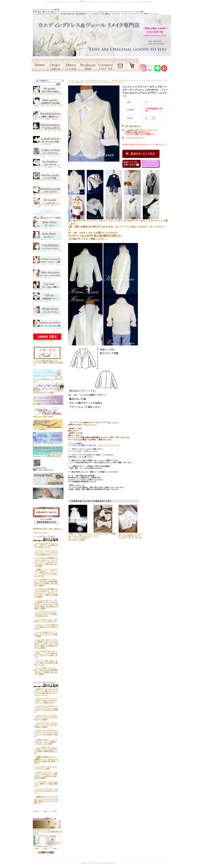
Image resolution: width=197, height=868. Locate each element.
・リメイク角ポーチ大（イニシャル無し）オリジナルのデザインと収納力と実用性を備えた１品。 (46, 750)
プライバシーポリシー (41, 533)
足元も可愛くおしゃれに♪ (47, 288)
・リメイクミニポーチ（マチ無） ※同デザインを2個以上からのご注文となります (46, 545)
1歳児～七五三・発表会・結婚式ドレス (47, 118)
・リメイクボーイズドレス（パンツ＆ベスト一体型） (46, 768)
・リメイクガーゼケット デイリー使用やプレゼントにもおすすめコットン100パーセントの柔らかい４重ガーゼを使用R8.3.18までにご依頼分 (46, 644)
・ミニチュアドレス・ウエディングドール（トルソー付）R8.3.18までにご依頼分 (46, 717)
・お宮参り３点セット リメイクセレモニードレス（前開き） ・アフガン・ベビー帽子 (46, 742)
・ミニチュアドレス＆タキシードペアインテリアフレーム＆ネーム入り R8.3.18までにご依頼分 (46, 709)
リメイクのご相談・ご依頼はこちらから (83, 451)
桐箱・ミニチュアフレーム (47, 193)
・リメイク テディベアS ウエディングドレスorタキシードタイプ (46, 791)
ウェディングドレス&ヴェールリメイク (95, 80)
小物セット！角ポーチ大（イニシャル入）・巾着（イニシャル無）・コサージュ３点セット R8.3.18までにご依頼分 (80, 537)
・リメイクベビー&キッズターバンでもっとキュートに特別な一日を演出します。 (46, 614)
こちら (79, 457)
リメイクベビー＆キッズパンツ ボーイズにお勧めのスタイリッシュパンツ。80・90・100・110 (131, 536)
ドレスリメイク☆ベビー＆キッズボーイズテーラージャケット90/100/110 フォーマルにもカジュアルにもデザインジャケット (118, 81)
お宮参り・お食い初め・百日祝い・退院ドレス (48, 106)
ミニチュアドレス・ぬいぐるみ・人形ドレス (48, 131)
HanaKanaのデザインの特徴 (48, 392)
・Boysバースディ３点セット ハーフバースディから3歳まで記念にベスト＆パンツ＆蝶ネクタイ (46, 800)
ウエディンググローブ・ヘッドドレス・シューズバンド (48, 314)
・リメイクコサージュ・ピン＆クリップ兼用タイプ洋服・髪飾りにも (46, 784)
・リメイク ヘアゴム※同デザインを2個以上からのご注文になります (46, 627)
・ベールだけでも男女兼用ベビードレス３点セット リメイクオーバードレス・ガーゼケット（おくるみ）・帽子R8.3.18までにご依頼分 (46, 562)
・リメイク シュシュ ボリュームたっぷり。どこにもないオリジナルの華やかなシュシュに (46, 553)
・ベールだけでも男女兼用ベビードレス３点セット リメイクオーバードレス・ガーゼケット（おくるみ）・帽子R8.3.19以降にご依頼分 (46, 593)
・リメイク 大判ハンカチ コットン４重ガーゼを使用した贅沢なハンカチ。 (46, 663)
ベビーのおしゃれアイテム (47, 277)
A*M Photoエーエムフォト (47, 845)
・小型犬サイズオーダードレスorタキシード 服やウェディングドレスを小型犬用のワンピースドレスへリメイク (46, 692)
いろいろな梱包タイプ (48, 428)
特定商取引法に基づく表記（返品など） (48, 529)
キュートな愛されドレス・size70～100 (47, 238)
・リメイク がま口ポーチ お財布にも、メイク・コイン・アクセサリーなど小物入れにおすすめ (46, 573)
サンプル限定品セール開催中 (47, 340)
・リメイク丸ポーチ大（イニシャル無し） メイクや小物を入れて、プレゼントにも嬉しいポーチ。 (46, 654)
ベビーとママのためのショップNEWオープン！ (48, 379)
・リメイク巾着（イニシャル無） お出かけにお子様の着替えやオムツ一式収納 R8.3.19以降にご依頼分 (46, 582)
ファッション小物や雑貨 (47, 143)
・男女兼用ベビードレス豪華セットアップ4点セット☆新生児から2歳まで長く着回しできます (46, 760)
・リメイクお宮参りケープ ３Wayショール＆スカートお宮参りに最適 (46, 634)
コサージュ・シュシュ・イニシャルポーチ (48, 328)
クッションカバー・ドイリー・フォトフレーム (48, 181)
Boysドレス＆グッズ (119, 80)
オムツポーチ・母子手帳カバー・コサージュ (48, 167)
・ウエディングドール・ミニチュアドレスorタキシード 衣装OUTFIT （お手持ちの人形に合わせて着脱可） (46, 775)
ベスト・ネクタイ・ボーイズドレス (47, 155)
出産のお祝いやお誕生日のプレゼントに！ (47, 301)
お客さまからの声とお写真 (48, 416)
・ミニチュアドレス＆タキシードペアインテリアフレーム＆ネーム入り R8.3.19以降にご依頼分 (46, 733)
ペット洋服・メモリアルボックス (47, 205)
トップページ (73, 80)
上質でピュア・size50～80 (47, 227)
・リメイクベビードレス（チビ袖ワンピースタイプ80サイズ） (46, 620)
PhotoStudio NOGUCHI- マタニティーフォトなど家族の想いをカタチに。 (48, 831)
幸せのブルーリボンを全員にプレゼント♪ (48, 443)
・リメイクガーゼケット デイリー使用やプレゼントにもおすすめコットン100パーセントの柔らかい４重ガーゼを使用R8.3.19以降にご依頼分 (46, 605)
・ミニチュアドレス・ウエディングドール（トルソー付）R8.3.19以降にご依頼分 (46, 725)
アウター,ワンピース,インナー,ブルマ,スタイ (48, 264)
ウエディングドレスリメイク (109, 445)
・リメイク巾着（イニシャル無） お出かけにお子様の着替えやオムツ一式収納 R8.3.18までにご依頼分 (46, 671)
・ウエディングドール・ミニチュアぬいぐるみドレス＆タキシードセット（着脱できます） (46, 700)
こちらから (114, 422)
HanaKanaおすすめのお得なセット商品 (47, 93)
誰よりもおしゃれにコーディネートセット (48, 251)
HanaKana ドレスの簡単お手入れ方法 (48, 455)
